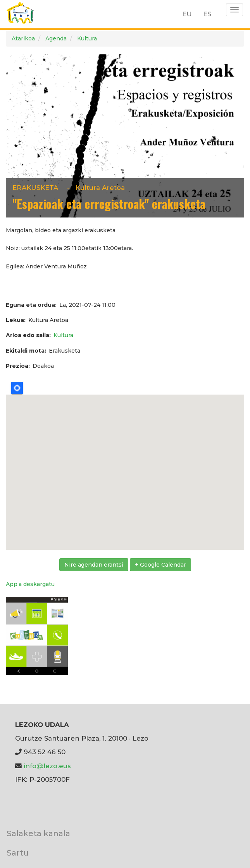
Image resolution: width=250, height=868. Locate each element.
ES (207, 14)
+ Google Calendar (160, 565)
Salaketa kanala (38, 833)
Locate (17, 388)
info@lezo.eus (47, 766)
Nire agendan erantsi (94, 565)
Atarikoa (23, 38)
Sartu (18, 853)
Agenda (56, 38)
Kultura (87, 38)
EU (187, 14)
